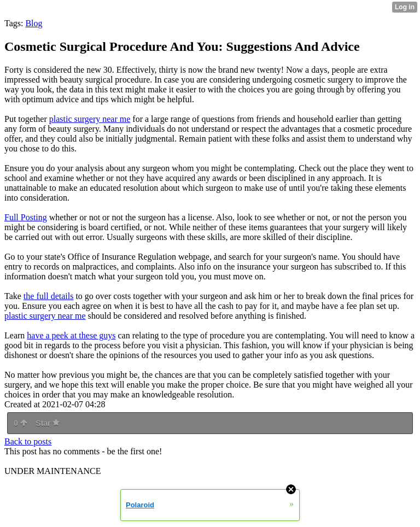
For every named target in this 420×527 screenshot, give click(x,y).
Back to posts (28, 441)
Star (48, 423)
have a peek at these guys (71, 335)
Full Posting (26, 217)
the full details (49, 296)
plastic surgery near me (90, 119)
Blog (34, 23)
